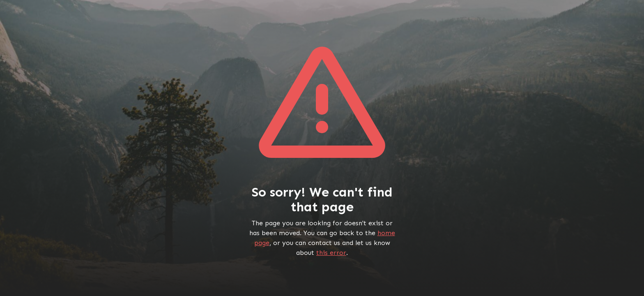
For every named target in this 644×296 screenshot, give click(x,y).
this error (331, 253)
